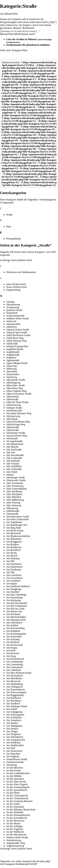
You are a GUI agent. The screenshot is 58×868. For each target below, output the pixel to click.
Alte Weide (12, 472)
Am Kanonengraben (16, 634)
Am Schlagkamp (14, 712)
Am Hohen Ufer (14, 611)
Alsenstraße (12, 438)
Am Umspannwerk (16, 740)
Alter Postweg (13, 503)
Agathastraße (13, 360)
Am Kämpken (13, 631)
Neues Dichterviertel (16, 287)
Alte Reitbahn (13, 461)
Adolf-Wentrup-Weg (16, 341)
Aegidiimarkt (13, 352)
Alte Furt (11, 452)
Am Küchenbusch (15, 659)
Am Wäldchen (13, 743)
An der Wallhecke (15, 832)
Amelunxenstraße (15, 762)
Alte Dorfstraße (14, 450)
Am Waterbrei (13, 754)
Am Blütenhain (14, 539)
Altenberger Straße (16, 477)
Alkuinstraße (13, 430)
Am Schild (12, 709)
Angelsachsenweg (15, 846)
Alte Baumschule (15, 444)
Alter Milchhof (14, 497)
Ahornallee (12, 371)
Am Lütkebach (14, 670)
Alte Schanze (13, 464)
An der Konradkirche (17, 818)
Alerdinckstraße (14, 411)
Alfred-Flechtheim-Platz (18, 422)
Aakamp (10, 302)
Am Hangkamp (14, 589)
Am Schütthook (14, 717)
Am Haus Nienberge (16, 595)
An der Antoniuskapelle (18, 787)
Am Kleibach (13, 642)
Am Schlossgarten (15, 715)
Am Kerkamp (13, 639)
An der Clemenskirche (17, 798)
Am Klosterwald (14, 645)
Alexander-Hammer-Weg (19, 413)
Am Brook (11, 553)
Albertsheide (13, 397)
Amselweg (11, 765)
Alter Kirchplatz (14, 494)
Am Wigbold (13, 756)
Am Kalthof (12, 625)
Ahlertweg (11, 369)
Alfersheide (12, 419)
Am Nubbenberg (14, 684)
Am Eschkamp (14, 570)
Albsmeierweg (13, 405)
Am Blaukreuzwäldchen (18, 536)
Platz (9, 227)
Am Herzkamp (14, 600)
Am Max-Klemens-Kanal (19, 673)
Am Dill (10, 561)
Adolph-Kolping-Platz (17, 346)
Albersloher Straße (16, 385)
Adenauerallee (13, 324)
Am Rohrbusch (14, 698)
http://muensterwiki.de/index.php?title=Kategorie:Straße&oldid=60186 (25, 863)
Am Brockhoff (13, 550)
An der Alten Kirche (16, 782)
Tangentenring (13, 290)
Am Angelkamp (14, 522)
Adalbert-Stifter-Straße (18, 318)
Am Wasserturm (14, 751)
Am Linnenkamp (15, 664)
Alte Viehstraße (14, 469)
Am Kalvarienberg (15, 628)
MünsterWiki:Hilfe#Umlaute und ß (17, 34)
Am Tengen (12, 731)
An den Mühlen (14, 776)
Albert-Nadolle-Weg (16, 391)
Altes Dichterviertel (16, 284)
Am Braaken (12, 544)
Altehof (10, 475)
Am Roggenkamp (15, 695)
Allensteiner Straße (16, 433)
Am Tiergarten (13, 734)
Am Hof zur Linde (15, 609)
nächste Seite (25, 260)
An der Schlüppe (15, 826)
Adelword (11, 321)
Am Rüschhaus (14, 701)
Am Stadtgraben (14, 726)
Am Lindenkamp (15, 662)
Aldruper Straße (14, 408)
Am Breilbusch (14, 547)
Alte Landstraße (14, 458)
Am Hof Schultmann (16, 606)
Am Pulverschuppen (16, 692)
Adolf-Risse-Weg (15, 338)
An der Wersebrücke (16, 835)
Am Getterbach (14, 575)
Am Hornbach (13, 614)
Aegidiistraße (13, 355)
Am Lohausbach (14, 667)
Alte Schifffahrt (14, 466)
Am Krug (11, 656)
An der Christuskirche (17, 796)
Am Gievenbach (14, 578)
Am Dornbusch (14, 564)
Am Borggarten (14, 542)
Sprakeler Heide (14, 310)
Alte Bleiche (12, 447)
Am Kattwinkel (14, 637)
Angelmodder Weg (16, 843)
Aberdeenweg (13, 304)
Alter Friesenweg (15, 486)
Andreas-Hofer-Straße (17, 837)
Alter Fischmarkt (15, 483)
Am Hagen (12, 583)
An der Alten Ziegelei (17, 784)
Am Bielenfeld (14, 533)
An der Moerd (13, 823)
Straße (9, 215)
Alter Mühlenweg (15, 500)
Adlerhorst (11, 327)
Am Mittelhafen (14, 678)
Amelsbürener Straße (17, 759)
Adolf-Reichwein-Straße (18, 335)
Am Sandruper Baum (17, 706)
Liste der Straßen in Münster (22, 39)
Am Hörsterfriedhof (16, 617)
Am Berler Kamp (15, 530)
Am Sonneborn (14, 720)
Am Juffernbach (14, 623)
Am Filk (10, 572)
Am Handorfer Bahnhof (18, 586)
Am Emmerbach (14, 567)
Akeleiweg (12, 377)
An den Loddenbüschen (18, 773)
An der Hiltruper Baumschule (21, 809)
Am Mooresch (13, 681)
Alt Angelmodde (14, 441)
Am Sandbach (13, 703)
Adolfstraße (12, 344)
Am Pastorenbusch (15, 690)
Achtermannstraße (15, 316)
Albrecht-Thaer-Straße (17, 402)
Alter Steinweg (14, 505)
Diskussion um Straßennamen (21, 272)
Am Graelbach (13, 581)
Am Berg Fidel (14, 528)
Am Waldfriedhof (15, 745)
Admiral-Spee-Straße (17, 332)
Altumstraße (12, 514)
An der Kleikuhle (15, 812)
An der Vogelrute (15, 829)
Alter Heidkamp (14, 491)
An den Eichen (14, 770)
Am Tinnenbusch (15, 737)
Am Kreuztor (13, 653)
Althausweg (12, 508)
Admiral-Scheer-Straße (18, 330)
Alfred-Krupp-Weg (16, 424)
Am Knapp (12, 648)
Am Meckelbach (14, 676)
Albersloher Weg (15, 388)
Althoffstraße (13, 511)
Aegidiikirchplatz (15, 349)
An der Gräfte (13, 804)
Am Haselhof (13, 592)
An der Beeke (13, 793)
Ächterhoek (12, 313)
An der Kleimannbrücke (18, 815)
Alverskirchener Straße (18, 517)
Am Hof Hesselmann (17, 603)
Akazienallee (13, 374)
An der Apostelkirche (17, 790)
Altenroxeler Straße (16, 480)
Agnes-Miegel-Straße (17, 363)
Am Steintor (12, 729)
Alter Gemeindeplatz (17, 489)
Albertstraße (12, 399)
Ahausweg (11, 366)
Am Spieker (12, 723)
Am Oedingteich (14, 687)
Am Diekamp (13, 558)
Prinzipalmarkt (14, 238)
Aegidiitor (11, 358)
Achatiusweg (13, 307)
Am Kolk (11, 650)
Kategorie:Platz (20, 50)
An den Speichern (15, 779)
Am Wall (11, 748)
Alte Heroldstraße (15, 455)
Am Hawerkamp (14, 597)
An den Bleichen (15, 768)
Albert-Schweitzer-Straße (19, 394)
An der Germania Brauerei (19, 801)
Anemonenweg (14, 840)
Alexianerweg (13, 416)
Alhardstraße (13, 427)
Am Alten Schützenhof (18, 519)
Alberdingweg (13, 383)
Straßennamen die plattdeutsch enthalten (28, 45)
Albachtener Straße (16, 380)
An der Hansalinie (15, 807)
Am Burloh (12, 556)
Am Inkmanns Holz (16, 620)
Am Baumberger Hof (17, 525)
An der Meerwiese (15, 821)
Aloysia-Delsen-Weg (17, 436)
